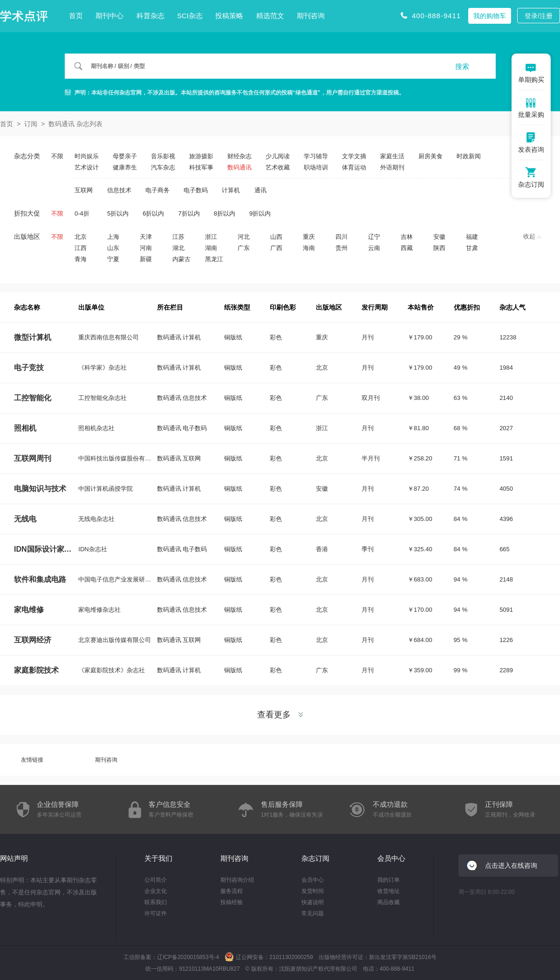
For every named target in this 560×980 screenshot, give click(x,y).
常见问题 (313, 913)
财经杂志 (239, 156)
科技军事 (201, 167)
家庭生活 (392, 156)
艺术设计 (87, 167)
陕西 (439, 248)
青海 (81, 259)
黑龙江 (214, 259)
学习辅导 (316, 156)
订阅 (31, 124)
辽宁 (374, 237)
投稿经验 (232, 902)
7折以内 (189, 213)
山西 (276, 237)
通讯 (260, 190)
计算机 (231, 190)
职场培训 (316, 167)
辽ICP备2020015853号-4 (188, 957)
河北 (244, 237)
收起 (532, 236)
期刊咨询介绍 (237, 880)
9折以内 (260, 213)
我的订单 (389, 880)
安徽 (439, 237)
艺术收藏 (278, 167)
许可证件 (156, 913)
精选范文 (270, 16)
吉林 (407, 237)
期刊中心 (109, 16)
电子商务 (157, 190)
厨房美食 (430, 156)
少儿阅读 (278, 156)
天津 (146, 237)
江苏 (178, 237)
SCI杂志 (190, 16)
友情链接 (32, 760)
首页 (76, 16)
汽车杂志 (163, 167)
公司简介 (156, 880)
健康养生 (125, 167)
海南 (309, 248)
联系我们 (156, 902)
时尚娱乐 (87, 156)
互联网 (84, 190)
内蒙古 (181, 259)
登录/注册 (539, 16)
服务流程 (232, 891)
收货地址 (389, 891)
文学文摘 (354, 156)
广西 (276, 248)
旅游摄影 (201, 156)
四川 (341, 237)
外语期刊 (392, 167)
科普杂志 (150, 16)
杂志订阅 (315, 858)
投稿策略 (229, 16)
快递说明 (313, 902)
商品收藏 (389, 902)
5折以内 (118, 213)
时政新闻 (469, 156)
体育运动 (354, 167)
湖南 (211, 248)
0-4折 (82, 213)
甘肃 (472, 248)
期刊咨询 (311, 16)
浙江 (211, 237)
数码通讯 (239, 167)
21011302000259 (291, 957)
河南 (146, 248)
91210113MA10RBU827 (209, 969)
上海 (113, 237)
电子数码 (196, 190)
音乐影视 (163, 156)
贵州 (341, 248)
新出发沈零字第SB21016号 (403, 957)
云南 (374, 248)
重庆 (309, 237)
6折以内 (153, 213)
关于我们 (158, 858)
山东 (113, 248)
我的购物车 (490, 16)
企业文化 (156, 891)
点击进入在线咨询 (511, 865)
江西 (81, 248)
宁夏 (113, 259)
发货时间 (313, 891)
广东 (244, 248)
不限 (57, 156)
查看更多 (280, 715)
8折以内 (225, 213)
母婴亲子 (125, 156)
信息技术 (119, 190)
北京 (81, 237)
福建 (472, 237)
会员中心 (313, 880)
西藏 (407, 248)
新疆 (146, 259)
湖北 (178, 248)
